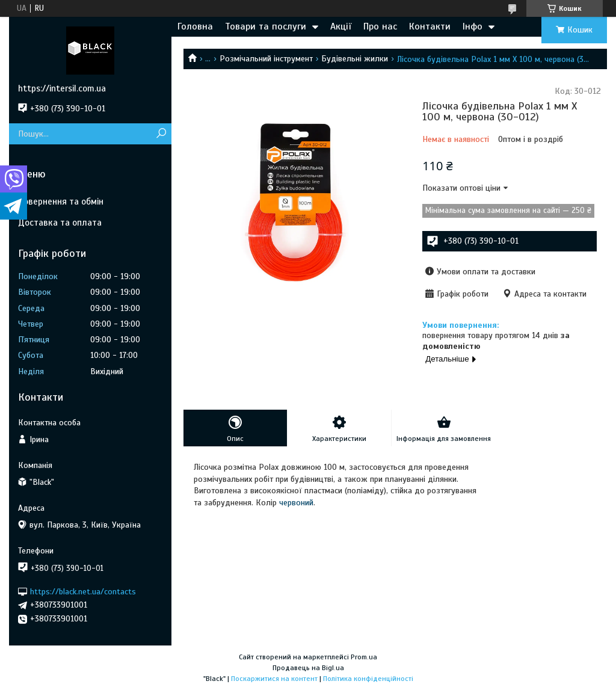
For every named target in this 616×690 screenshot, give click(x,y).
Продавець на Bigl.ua (308, 668)
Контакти (430, 26)
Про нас (380, 26)
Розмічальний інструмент (266, 59)
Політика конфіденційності (368, 679)
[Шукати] (161, 134)
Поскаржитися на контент (274, 679)
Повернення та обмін (61, 202)
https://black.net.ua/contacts (83, 591)
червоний (296, 503)
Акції (341, 26)
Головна (195, 26)
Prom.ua (364, 657)
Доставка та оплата (60, 223)
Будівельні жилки (355, 59)
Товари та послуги (266, 26)
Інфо (473, 26)
